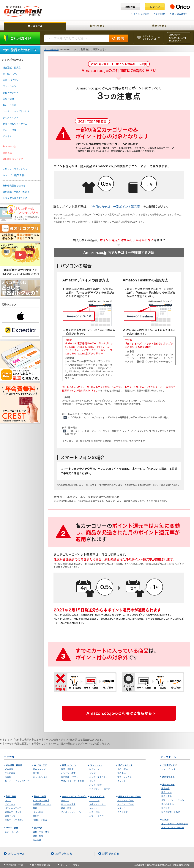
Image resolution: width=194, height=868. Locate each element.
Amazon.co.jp (10, 146)
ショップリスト (169, 769)
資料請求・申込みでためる (16, 192)
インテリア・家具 (41, 800)
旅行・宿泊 (123, 769)
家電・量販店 (67, 769)
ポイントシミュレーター (173, 827)
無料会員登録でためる (14, 186)
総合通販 (9, 769)
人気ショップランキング (15, 169)
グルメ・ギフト (11, 118)
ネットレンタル (40, 777)
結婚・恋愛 (66, 808)
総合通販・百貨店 (12, 68)
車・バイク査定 (68, 804)
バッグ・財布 (95, 785)
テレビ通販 (10, 773)
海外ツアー (167, 808)
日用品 (36, 816)
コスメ (8, 800)
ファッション (10, 86)
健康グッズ (10, 816)
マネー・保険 (10, 130)
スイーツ (93, 808)
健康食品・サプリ (13, 812)
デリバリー (94, 800)
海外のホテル (168, 804)
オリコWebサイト (180, 14)
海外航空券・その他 (171, 812)
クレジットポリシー (71, 865)
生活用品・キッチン (42, 804)
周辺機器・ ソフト (70, 777)
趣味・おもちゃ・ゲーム (15, 124)
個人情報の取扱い (42, 865)
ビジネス (7, 136)
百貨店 (8, 777)
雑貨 (35, 808)
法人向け (37, 840)
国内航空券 (167, 796)
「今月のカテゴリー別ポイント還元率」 (116, 207)
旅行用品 (122, 773)
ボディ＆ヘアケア (13, 808)
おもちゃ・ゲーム (126, 800)
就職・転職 (38, 836)
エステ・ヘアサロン (14, 820)
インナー (93, 781)
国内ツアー (167, 792)
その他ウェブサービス (71, 812)
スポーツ (122, 808)
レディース (94, 769)
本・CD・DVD (10, 74)
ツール (165, 820)
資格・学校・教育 (41, 832)
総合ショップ (39, 769)
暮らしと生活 (10, 105)
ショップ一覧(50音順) (14, 175)
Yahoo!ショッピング (13, 159)
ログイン (155, 7)
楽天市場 (7, 153)
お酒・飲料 (94, 812)
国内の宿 (165, 788)
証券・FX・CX (12, 832)
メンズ (92, 773)
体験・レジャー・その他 (173, 800)
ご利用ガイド (20, 38)
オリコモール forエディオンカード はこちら (179, 38)
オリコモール (17, 854)
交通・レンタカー (126, 777)
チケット (122, 781)
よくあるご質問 (140, 14)
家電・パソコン (11, 80)
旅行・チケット (11, 93)
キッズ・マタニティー (100, 777)
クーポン (65, 800)
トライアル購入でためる (15, 198)
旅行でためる (20, 50)
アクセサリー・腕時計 (100, 789)
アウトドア (123, 812)
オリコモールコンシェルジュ (175, 824)
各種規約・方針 (15, 865)
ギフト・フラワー (97, 816)
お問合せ (160, 14)
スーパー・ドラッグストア (17, 781)
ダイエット (10, 804)
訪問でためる (168, 777)
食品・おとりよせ (97, 804)
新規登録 (130, 7)
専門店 (36, 773)
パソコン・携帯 (68, 773)
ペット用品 (38, 812)
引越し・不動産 (40, 820)
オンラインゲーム (126, 804)
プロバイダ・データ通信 (72, 781)
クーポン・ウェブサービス (16, 111)
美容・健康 (8, 99)
